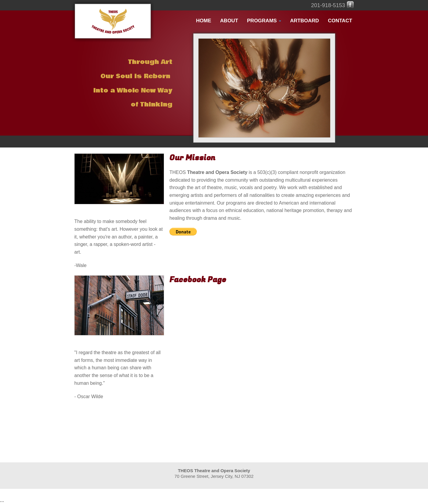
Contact (340, 21)
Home (204, 21)
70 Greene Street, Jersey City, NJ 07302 (214, 476)
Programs (264, 21)
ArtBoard (305, 21)
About (229, 21)
